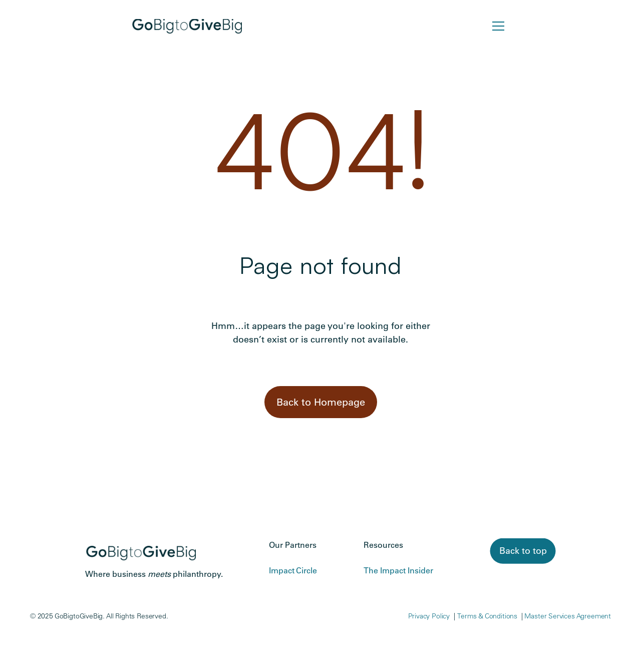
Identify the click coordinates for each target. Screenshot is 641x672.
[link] (523, 551)
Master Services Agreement (568, 616)
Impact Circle (293, 570)
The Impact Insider (398, 570)
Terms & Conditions (487, 616)
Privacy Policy (429, 616)
